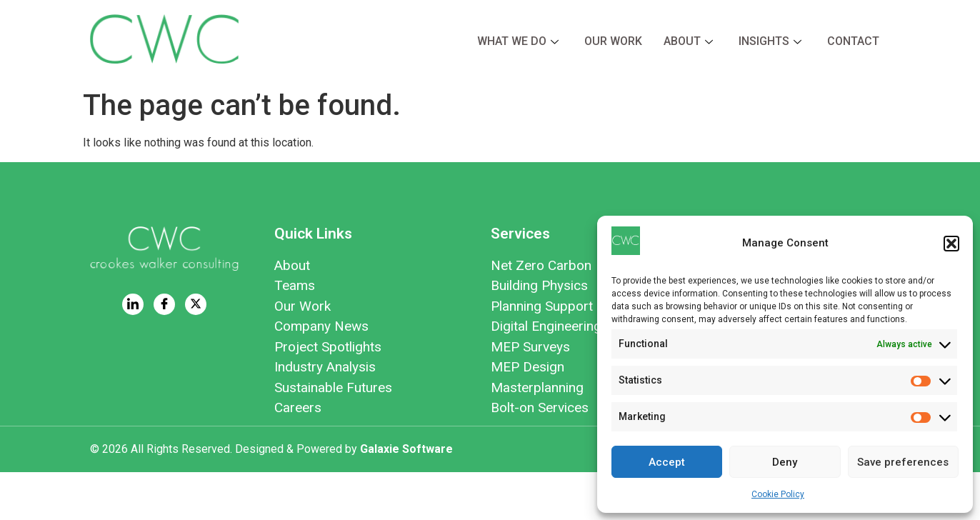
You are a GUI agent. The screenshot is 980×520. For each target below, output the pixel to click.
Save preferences (903, 462)
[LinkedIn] (133, 304)
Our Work (613, 41)
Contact (853, 41)
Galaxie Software (406, 449)
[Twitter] (196, 304)
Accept (667, 462)
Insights (770, 41)
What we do (518, 41)
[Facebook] (164, 304)
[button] (951, 244)
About (688, 41)
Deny (785, 462)
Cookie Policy (778, 494)
